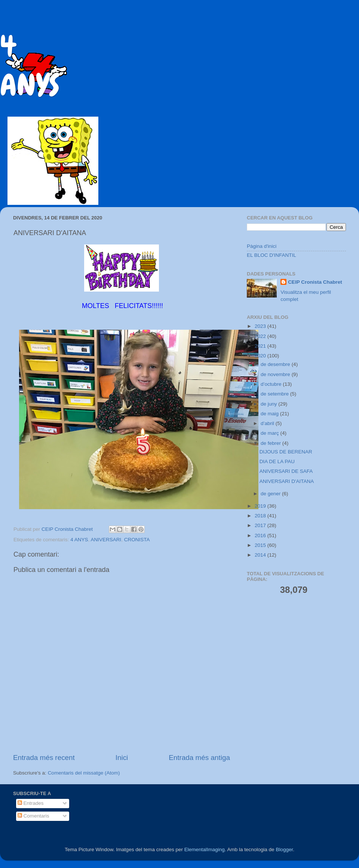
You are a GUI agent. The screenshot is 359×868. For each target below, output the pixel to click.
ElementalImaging (205, 849)
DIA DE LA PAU (277, 461)
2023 (261, 326)
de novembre (276, 374)
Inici (122, 758)
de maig (270, 414)
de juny (269, 404)
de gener (271, 494)
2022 (261, 336)
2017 (261, 525)
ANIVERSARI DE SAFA (286, 471)
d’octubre (272, 384)
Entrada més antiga (199, 758)
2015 (261, 545)
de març (271, 433)
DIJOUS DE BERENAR (286, 452)
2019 (261, 506)
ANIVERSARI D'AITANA (287, 481)
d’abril (268, 423)
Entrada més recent (44, 758)
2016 (261, 535)
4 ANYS (79, 540)
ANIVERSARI (106, 540)
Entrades (31, 803)
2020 (261, 356)
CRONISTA (137, 540)
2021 (261, 346)
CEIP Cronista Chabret (315, 282)
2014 (261, 555)
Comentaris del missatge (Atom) (84, 773)
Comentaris (33, 816)
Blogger (284, 849)
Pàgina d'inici (262, 246)
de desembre (276, 364)
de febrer (271, 443)
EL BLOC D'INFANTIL (271, 255)
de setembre (275, 394)
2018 (261, 516)
